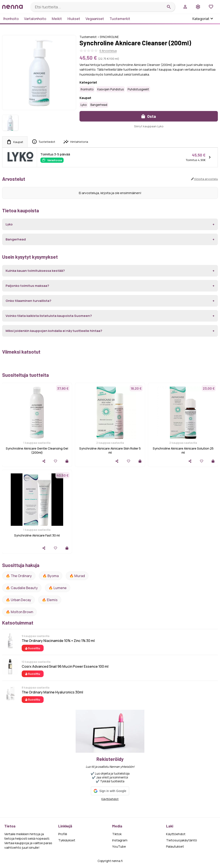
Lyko (84, 105)
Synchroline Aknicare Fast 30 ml (37, 535)
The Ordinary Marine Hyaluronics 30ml (52, 692)
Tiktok (117, 834)
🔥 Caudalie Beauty (22, 588)
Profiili (63, 834)
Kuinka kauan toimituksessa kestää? (35, 271)
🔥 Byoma (51, 576)
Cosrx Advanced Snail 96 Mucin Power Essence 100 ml (65, 666)
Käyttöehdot (110, 799)
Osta (149, 116)
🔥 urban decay (18, 600)
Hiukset (74, 19)
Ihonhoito (11, 19)
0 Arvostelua (108, 51)
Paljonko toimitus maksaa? (27, 286)
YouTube (119, 846)
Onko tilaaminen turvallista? (28, 301)
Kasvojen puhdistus (111, 89)
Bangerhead (99, 105)
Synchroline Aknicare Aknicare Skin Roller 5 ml (110, 450)
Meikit (57, 19)
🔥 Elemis (50, 600)
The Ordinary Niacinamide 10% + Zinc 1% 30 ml (58, 641)
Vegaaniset (95, 19)
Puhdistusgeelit (138, 89)
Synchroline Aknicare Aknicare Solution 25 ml (183, 450)
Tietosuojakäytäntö (182, 840)
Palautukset (175, 846)
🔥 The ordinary (19, 576)
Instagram (120, 840)
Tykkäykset (67, 840)
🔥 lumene (58, 588)
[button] (110, 791)
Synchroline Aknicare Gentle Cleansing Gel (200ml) (37, 450)
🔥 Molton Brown (19, 612)
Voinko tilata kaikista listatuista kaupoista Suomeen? (49, 316)
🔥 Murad (77, 576)
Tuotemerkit (120, 19)
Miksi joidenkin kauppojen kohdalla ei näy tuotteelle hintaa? (54, 331)
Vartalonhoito (35, 19)
